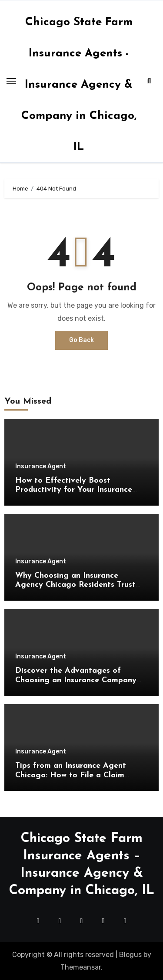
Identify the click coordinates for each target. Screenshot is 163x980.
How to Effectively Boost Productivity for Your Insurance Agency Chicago (74, 490)
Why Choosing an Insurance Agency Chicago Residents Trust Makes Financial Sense (75, 585)
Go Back (81, 340)
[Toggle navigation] (11, 81)
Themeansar (81, 967)
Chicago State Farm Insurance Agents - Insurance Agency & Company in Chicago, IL (79, 85)
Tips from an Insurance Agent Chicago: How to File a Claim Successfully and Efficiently (71, 775)
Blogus (130, 955)
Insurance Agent (41, 467)
